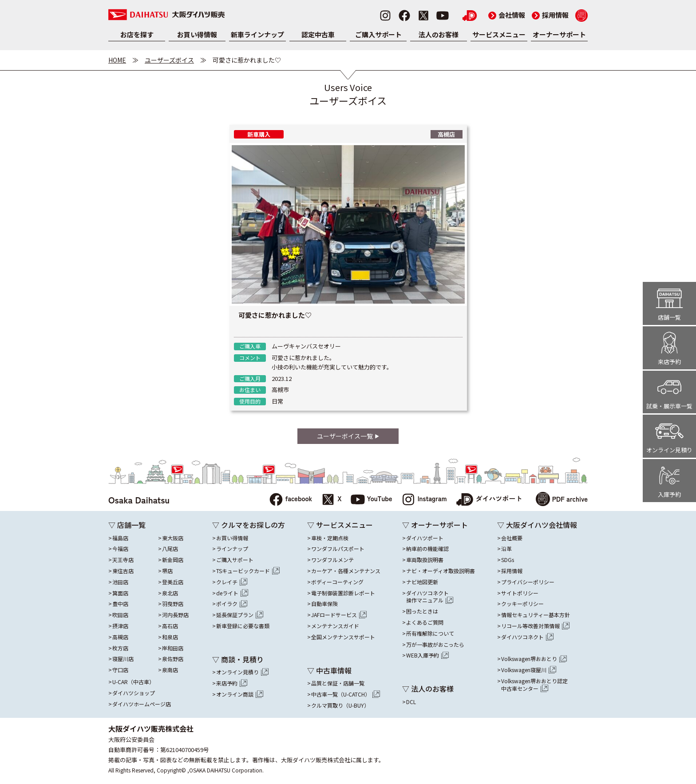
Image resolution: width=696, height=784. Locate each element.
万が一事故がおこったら (435, 645)
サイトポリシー (520, 593)
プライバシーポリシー (528, 582)
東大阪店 (173, 538)
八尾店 (170, 549)
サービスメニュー (499, 34)
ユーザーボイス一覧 (348, 436)
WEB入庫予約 (427, 655)
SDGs (508, 560)
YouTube (372, 500)
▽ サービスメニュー (340, 525)
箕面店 (120, 593)
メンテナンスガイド (335, 626)
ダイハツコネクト (430, 597)
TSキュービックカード (248, 571)
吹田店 (120, 615)
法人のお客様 (439, 34)
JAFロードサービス (339, 615)
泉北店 (170, 593)
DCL (411, 702)
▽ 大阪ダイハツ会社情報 (537, 525)
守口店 (120, 670)
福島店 (120, 538)
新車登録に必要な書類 (243, 626)
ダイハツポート (489, 500)
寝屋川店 (123, 659)
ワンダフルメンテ (332, 560)
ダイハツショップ (134, 693)
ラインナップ (232, 549)
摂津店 (120, 626)
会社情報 (507, 15)
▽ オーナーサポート (435, 525)
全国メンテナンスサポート (343, 637)
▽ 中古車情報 (329, 670)
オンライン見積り (242, 672)
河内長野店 (175, 615)
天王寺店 (123, 560)
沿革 (506, 549)
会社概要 (512, 538)
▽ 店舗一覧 (127, 525)
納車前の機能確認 (427, 549)
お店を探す (137, 34)
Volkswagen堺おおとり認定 (534, 685)
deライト (232, 593)
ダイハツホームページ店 (142, 704)
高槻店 (120, 637)
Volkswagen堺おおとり (534, 659)
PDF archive (562, 500)
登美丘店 (173, 582)
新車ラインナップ (257, 34)
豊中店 (120, 604)
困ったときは (422, 611)
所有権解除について (430, 634)
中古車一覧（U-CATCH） (346, 694)
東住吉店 (123, 571)
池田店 (120, 582)
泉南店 (170, 670)
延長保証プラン (240, 615)
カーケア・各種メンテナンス (346, 571)
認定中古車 (318, 34)
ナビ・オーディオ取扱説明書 (441, 571)
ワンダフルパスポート (338, 549)
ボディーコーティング (337, 582)
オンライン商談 (240, 694)
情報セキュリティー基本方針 (536, 615)
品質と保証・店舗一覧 (338, 683)
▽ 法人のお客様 (428, 689)
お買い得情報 (197, 34)
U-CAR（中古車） (133, 682)
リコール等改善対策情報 (535, 626)
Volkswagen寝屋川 (529, 670)
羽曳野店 (173, 604)
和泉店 (170, 637)
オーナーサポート (559, 34)
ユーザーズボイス (169, 60)
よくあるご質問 (425, 622)
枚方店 (120, 648)
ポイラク (232, 604)
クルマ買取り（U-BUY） (340, 705)
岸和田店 (173, 648)
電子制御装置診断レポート (343, 593)
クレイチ (232, 582)
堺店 (167, 571)
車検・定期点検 (330, 538)
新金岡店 (173, 560)
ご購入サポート (378, 34)
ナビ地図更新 (422, 582)
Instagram (424, 500)
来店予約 (232, 683)
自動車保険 (324, 604)
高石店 (170, 626)
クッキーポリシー (522, 604)
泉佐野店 (173, 659)
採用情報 (550, 15)
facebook (291, 500)
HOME (117, 60)
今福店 (120, 549)
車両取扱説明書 (425, 560)
